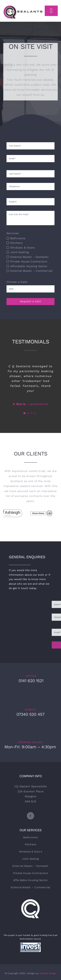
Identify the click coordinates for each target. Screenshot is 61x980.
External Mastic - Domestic (30, 257)
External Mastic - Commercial (31, 271)
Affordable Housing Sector (29, 266)
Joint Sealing (19, 252)
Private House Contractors (29, 261)
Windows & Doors (23, 248)
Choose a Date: (17, 282)
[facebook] (30, 813)
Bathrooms (18, 238)
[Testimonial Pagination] (24, 413)
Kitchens (16, 243)
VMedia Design (48, 971)
